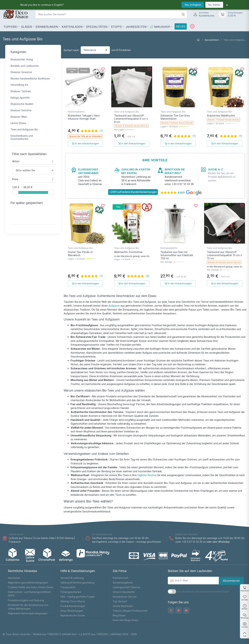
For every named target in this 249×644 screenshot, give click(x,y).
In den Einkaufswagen (85, 143)
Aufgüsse (114, 306)
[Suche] (183, 14)
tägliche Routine (147, 475)
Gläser (27, 27)
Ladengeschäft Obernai (126, 587)
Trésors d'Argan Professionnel (130, 611)
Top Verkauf (120, 601)
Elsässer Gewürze (21, 72)
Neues (181, 26)
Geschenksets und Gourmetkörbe (22, 137)
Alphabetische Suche (73, 615)
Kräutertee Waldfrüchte (221, 116)
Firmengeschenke (71, 592)
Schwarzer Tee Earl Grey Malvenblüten (175, 117)
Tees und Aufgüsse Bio (24, 129)
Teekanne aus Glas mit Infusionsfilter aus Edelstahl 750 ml (177, 255)
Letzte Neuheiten (123, 606)
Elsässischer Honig (22, 59)
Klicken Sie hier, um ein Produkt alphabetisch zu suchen (222, 177)
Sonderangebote (123, 583)
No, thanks (214, 5)
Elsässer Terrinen (21, 91)
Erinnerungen (47, 27)
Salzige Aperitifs (20, 98)
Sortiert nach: (71, 50)
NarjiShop (160, 27)
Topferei (10, 27)
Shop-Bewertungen (72, 611)
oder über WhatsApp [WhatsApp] (218, 542)
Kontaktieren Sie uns (125, 597)
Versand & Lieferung (72, 578)
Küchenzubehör (76, 112)
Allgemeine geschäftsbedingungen (28, 583)
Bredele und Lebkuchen (25, 66)
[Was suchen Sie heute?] (111, 14)
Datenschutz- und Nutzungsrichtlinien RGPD (29, 594)
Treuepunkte (68, 587)
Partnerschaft (121, 578)
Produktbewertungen (73, 606)
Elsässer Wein (19, 117)
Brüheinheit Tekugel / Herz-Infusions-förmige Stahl (84, 117)
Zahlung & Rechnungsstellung (77, 583)
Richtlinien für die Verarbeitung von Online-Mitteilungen (28, 607)
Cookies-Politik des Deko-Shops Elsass (31, 587)
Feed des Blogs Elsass (126, 620)
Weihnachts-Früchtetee (128, 252)
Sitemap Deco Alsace (73, 601)
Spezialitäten (97, 27)
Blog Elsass (119, 615)
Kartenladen (72, 27)
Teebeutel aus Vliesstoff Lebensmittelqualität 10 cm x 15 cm (224, 255)
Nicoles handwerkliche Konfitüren (30, 79)
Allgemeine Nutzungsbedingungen (28, 613)
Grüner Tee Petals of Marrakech (80, 254)
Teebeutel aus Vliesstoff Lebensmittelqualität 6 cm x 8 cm (131, 119)
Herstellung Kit (19, 85)
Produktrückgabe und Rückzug (26, 600)
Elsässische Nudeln (22, 104)
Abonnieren (231, 581)
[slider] (15, 192)
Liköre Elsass (18, 123)
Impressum (14, 578)
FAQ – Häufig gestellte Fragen (78, 597)
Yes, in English (193, 5)
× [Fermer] (227, 5)
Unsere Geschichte (124, 592)
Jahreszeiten (136, 27)
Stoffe (116, 27)
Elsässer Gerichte (21, 110)
